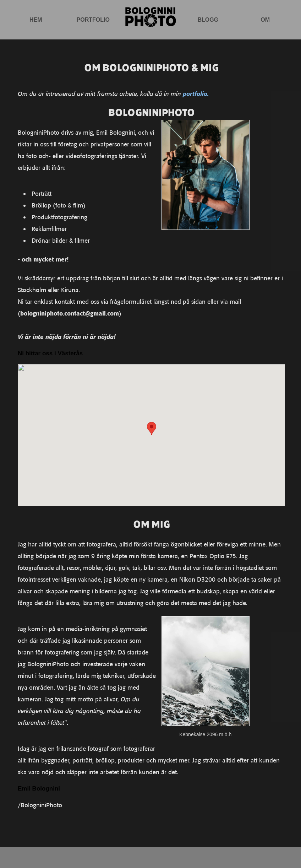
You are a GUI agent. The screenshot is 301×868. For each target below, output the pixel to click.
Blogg (208, 20)
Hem (36, 20)
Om (265, 20)
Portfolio (93, 20)
